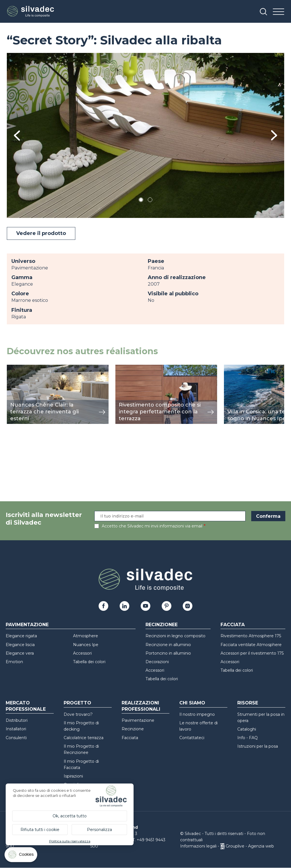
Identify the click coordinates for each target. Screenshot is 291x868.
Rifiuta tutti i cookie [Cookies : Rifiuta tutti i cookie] (40, 830)
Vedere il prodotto (41, 233)
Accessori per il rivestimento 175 (252, 653)
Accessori (82, 653)
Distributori (17, 720)
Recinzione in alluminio (168, 645)
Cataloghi (247, 729)
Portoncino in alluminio (168, 653)
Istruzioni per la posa (258, 746)
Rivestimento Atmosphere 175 (251, 636)
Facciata (233, 625)
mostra (15, 368)
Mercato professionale (26, 706)
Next (274, 135)
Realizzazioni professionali (141, 706)
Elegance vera (20, 653)
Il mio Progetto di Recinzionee (81, 749)
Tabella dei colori (89, 662)
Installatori (16, 729)
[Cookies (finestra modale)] (21, 856)
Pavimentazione (27, 625)
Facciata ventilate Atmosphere (251, 645)
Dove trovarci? (78, 714)
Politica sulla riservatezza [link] (70, 841)
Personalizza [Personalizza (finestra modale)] (99, 830)
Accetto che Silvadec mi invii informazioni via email (152, 526)
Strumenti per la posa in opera (261, 718)
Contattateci (192, 738)
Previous (17, 136)
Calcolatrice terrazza (84, 738)
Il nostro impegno (197, 714)
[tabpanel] (145, 135)
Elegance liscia (20, 645)
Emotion (14, 662)
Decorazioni (157, 662)
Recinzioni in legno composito (175, 636)
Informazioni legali (198, 846)
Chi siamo (192, 703)
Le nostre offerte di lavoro (198, 726)
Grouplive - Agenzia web (250, 846)
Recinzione (133, 729)
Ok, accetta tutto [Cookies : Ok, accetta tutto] (70, 816)
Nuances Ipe (86, 645)
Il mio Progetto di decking (81, 726)
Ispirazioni (73, 776)
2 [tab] (150, 201)
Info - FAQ (248, 738)
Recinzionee (162, 625)
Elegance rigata (21, 636)
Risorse (248, 703)
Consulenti (16, 738)
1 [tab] (141, 201)
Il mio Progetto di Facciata (81, 764)
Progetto (77, 703)
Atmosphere (86, 636)
